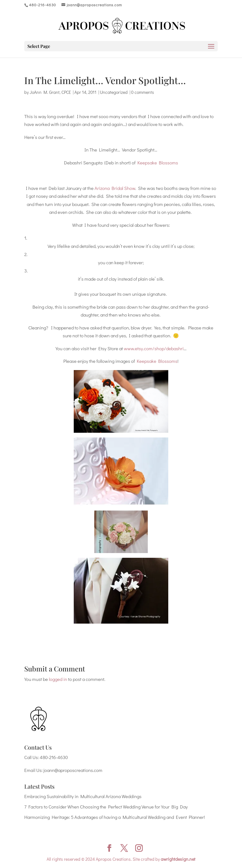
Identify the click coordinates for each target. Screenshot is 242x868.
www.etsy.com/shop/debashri (154, 348)
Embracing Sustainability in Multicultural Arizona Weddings (83, 796)
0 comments (143, 92)
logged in (58, 679)
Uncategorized (114, 92)
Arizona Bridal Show (115, 188)
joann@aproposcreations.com (73, 770)
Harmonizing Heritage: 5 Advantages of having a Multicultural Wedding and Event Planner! (115, 817)
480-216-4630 (54, 757)
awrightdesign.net (178, 859)
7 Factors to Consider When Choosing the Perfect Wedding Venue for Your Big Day (106, 807)
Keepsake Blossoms (158, 163)
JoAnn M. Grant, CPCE (50, 92)
